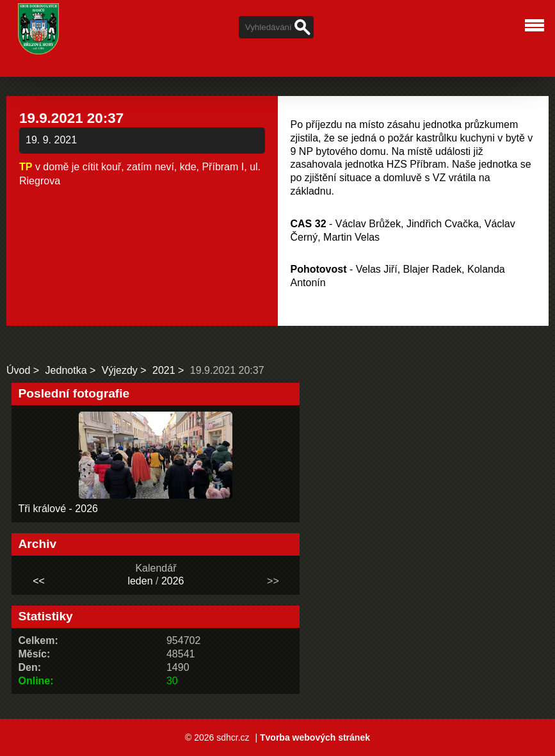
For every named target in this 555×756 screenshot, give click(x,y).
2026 (173, 581)
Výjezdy (120, 370)
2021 (164, 370)
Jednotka (66, 370)
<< (39, 581)
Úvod (18, 370)
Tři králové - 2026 (58, 509)
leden (140, 581)
